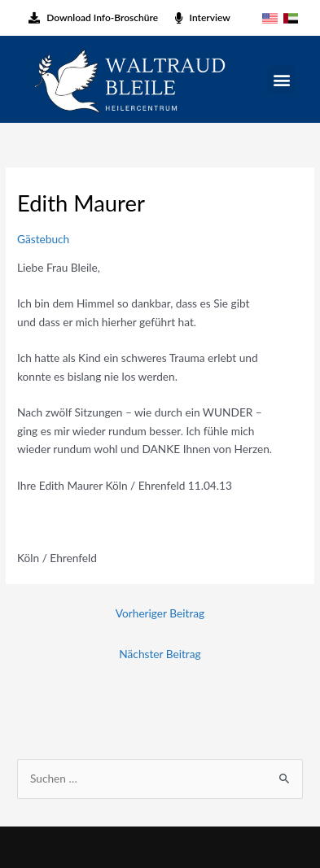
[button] (281, 79)
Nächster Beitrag (160, 654)
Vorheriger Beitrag (160, 613)
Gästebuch (43, 239)
